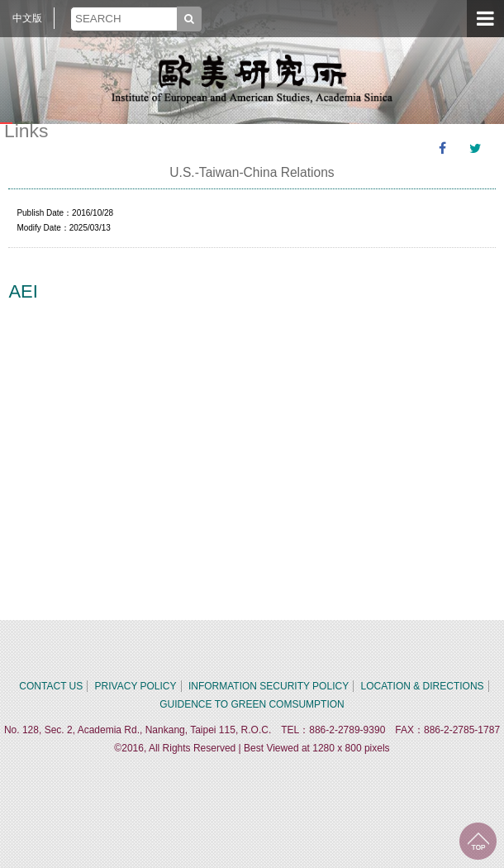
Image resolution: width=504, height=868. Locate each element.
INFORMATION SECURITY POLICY (269, 686)
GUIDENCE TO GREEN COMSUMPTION (252, 704)
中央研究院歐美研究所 (252, 79)
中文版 (27, 18)
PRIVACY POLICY (136, 686)
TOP (478, 841)
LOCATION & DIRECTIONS (422, 686)
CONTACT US (51, 686)
